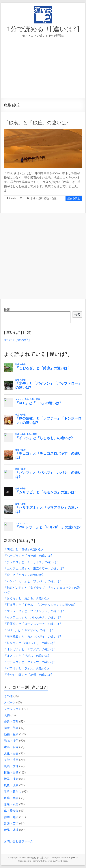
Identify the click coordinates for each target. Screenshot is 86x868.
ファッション (13, 709)
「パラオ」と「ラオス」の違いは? (27, 668)
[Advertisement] (43, 73)
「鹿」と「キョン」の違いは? (24, 575)
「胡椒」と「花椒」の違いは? (24, 549)
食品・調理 (11, 830)
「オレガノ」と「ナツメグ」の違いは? (29, 649)
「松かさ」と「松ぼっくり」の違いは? (29, 643)
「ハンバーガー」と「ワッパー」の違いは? (32, 581)
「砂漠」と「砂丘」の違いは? (36, 122)
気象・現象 (11, 785)
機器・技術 (11, 779)
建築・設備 (11, 747)
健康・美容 (11, 728)
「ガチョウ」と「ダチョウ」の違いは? (29, 662)
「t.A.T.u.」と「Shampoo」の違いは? (28, 630)
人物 (7, 715)
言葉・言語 (11, 798)
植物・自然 (50, 198)
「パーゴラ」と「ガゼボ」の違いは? (28, 556)
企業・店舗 (11, 721)
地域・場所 (36, 198)
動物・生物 (11, 734)
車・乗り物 (11, 811)
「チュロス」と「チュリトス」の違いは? (31, 562)
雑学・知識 (11, 817)
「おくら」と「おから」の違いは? (27, 598)
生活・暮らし (13, 792)
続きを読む (74, 198)
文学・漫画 (11, 760)
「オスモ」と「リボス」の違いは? (27, 656)
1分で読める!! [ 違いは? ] (43, 29)
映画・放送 (11, 766)
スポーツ (10, 702)
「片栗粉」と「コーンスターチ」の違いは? (32, 624)
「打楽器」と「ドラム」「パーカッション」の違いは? (40, 605)
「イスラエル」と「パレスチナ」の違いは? (32, 617)
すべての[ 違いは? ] (17, 340)
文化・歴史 (11, 753)
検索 (7, 310)
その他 (8, 696)
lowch (13, 198)
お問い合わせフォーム (18, 841)
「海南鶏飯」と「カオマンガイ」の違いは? (32, 636)
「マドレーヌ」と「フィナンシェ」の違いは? (34, 611)
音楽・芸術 (11, 823)
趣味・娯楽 (11, 804)
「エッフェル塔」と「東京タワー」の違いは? (34, 568)
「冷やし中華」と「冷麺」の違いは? (28, 675)
